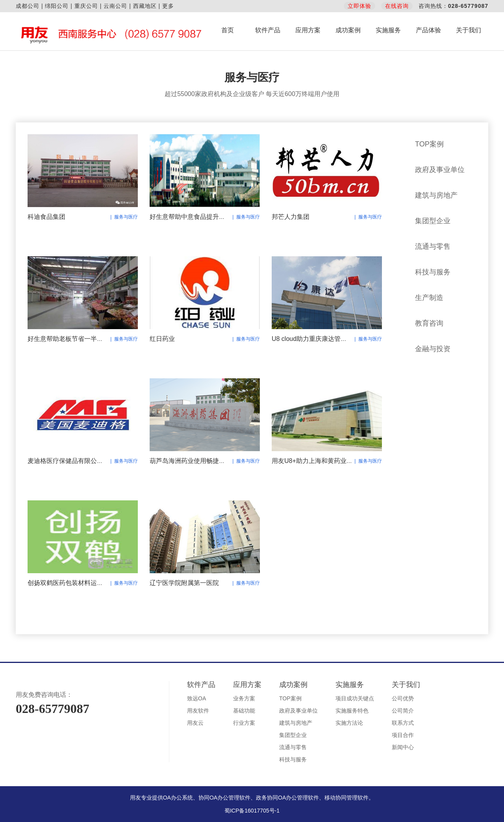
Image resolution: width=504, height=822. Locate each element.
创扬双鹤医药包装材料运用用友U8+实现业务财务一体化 (106, 583)
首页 (228, 30)
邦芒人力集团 (291, 217)
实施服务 (388, 30)
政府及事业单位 (440, 170)
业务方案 (244, 698)
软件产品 (268, 30)
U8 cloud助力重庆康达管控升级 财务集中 (329, 339)
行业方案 (244, 723)
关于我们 (469, 30)
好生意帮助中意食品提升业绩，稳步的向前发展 (216, 217)
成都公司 (28, 6)
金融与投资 (433, 349)
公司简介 (403, 711)
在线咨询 (397, 6)
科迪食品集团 (46, 217)
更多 (168, 6)
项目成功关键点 (355, 698)
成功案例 (348, 30)
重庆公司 (86, 6)
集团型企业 (433, 221)
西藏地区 (145, 6)
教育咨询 (429, 323)
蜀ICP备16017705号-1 (252, 811)
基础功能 (244, 711)
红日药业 (162, 339)
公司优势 (403, 698)
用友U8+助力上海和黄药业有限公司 (322, 461)
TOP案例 (429, 144)
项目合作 (403, 735)
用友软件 (198, 711)
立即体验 (359, 6)
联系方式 (403, 723)
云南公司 (115, 6)
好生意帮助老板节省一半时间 (69, 339)
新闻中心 (403, 747)
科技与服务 (433, 272)
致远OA (196, 698)
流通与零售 (433, 246)
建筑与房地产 (436, 195)
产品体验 (428, 30)
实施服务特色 (352, 711)
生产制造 (429, 298)
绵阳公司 (57, 6)
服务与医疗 (433, 374)
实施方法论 (349, 723)
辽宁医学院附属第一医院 (184, 583)
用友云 (195, 723)
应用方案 (308, 30)
